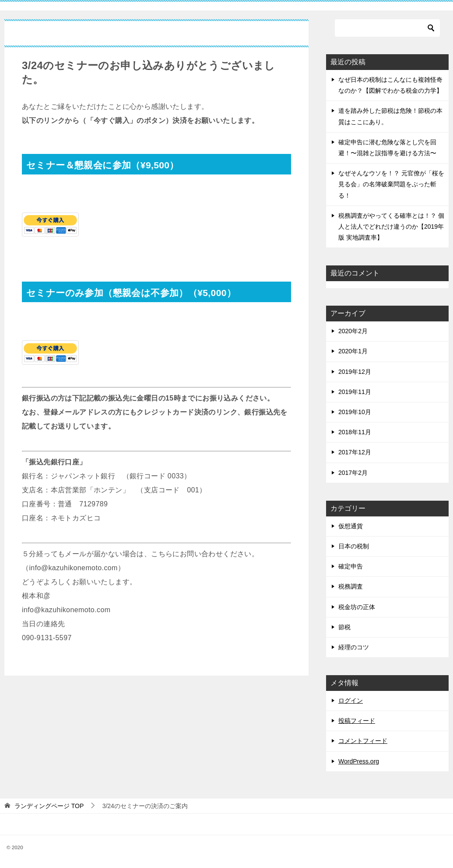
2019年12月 (355, 372)
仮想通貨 (351, 526)
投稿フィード (357, 721)
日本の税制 (354, 546)
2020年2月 (353, 331)
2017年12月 (355, 452)
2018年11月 (355, 432)
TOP (49, 806)
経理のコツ (354, 647)
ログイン (351, 701)
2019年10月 (355, 412)
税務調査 (351, 586)
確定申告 (351, 566)
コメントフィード (363, 741)
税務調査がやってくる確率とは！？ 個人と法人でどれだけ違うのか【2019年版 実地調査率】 (391, 227)
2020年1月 (353, 351)
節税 (344, 627)
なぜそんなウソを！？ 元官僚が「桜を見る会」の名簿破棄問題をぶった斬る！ (391, 184)
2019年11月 (355, 392)
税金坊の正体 (357, 607)
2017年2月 (353, 473)
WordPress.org (359, 761)
